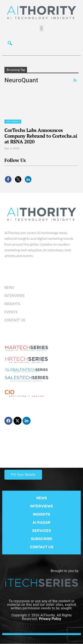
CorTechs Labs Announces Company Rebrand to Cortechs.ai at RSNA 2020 (41, 136)
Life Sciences (13, 122)
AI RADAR (41, 522)
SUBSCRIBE (42, 539)
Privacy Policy (50, 619)
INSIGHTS (41, 514)
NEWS (42, 498)
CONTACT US (42, 547)
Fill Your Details (23, 475)
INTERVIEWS (41, 506)
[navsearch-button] (10, 44)
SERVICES (41, 531)
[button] (41, 29)
